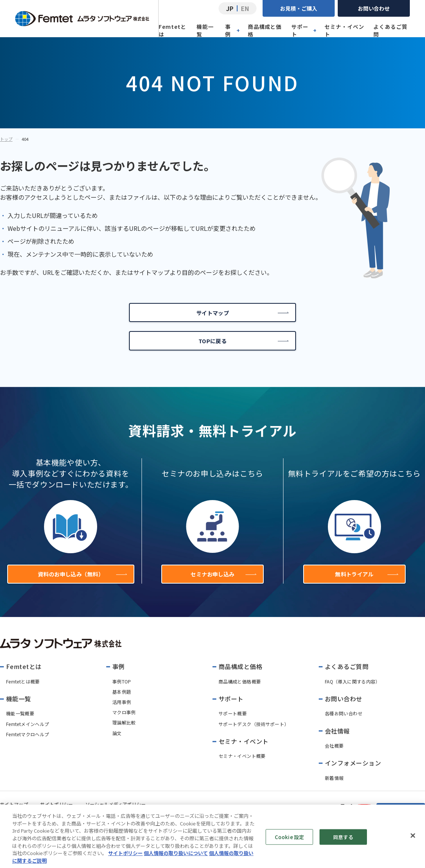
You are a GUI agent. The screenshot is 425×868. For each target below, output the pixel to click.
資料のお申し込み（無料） (80, 583)
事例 (233, 30)
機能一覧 (205, 30)
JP (230, 8)
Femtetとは (172, 30)
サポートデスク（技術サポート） (254, 735)
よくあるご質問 (390, 30)
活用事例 (122, 713)
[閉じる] (413, 842)
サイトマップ (242, 314)
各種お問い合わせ (344, 724)
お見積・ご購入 (299, 8)
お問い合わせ (374, 8)
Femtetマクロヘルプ (28, 745)
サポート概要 (233, 724)
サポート (304, 30)
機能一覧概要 (20, 724)
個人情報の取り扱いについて (176, 859)
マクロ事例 (124, 723)
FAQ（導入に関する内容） (353, 692)
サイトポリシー (125, 859)
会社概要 (334, 757)
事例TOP (122, 692)
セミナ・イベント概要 (242, 767)
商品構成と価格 (265, 30)
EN (245, 8)
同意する (343, 843)
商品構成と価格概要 (240, 692)
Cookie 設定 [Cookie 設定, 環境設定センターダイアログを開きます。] (289, 843)
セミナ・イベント (344, 30)
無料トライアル (366, 583)
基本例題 (122, 703)
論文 (117, 744)
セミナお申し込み (222, 583)
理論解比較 (124, 733)
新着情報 (334, 789)
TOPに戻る (243, 346)
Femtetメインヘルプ (28, 735)
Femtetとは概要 (23, 692)
